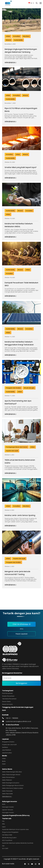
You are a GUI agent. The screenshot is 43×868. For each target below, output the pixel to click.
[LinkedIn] (39, 864)
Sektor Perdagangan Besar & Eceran (13, 785)
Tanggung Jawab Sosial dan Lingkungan (18, 707)
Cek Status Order (7, 835)
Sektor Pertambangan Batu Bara (12, 772)
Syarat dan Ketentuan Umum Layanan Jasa (15, 829)
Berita (4, 761)
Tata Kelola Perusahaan (9, 699)
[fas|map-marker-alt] (4, 725)
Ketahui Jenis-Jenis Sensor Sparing (20, 515)
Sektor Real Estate (7, 794)
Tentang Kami (8, 691)
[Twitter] (28, 864)
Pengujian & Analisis (8, 742)
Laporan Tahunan (8, 810)
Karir (4, 710)
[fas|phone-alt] (4, 718)
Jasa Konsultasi (7, 753)
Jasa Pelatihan (7, 750)
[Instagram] (36, 864)
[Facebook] (25, 864)
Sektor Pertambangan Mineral (11, 775)
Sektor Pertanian (7, 780)
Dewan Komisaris (7, 704)
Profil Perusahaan (7, 693)
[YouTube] (32, 864)
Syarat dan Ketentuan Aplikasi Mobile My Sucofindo (18, 843)
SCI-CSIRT (5, 848)
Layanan (5, 739)
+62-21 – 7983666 (12, 718)
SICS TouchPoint (7, 840)
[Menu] (41, 3)
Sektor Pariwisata (7, 791)
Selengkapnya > (7, 796)
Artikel (4, 758)
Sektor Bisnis (7, 769)
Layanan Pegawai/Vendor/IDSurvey (16, 815)
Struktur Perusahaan (8, 696)
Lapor (4, 827)
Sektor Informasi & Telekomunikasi (13, 788)
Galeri (4, 764)
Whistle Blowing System (9, 838)
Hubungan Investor (10, 801)
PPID (3, 824)
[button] (31, 3)
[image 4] (8, 3)
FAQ (3, 821)
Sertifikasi (5, 747)
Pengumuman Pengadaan (10, 832)
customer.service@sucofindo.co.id (18, 721)
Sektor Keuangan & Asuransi (11, 783)
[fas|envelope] (4, 721)
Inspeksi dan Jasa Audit (9, 745)
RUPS (4, 804)
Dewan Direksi (6, 702)
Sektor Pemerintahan (8, 777)
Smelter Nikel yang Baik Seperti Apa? (21, 167)
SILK (3, 846)
